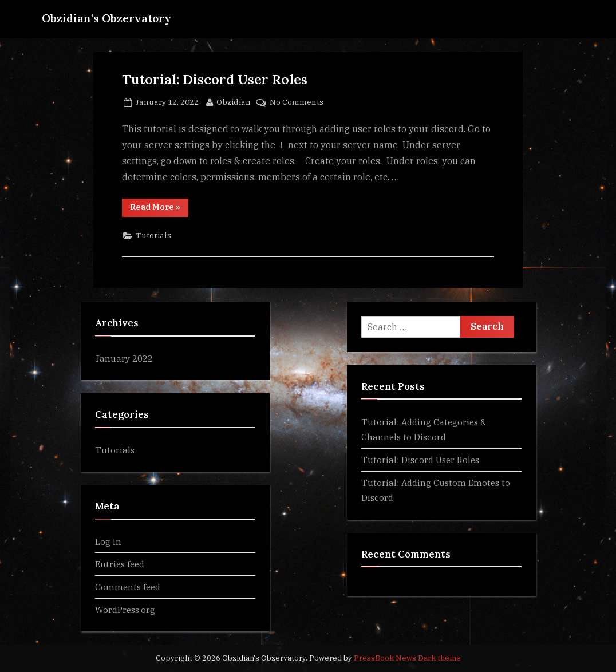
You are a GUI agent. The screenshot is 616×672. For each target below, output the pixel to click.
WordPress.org (125, 610)
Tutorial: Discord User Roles (215, 79)
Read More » (159, 209)
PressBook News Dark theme (407, 658)
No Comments (297, 102)
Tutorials (153, 235)
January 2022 (124, 358)
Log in (108, 541)
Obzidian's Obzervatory (106, 18)
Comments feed (128, 587)
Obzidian (234, 101)
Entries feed (120, 564)
